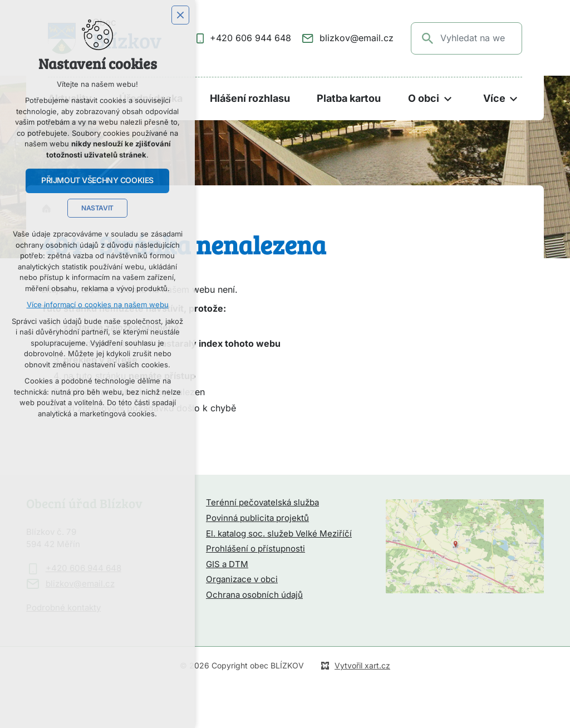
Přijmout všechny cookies (97, 180)
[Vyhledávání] (428, 38)
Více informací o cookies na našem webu (98, 305)
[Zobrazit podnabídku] (448, 99)
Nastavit (97, 208)
